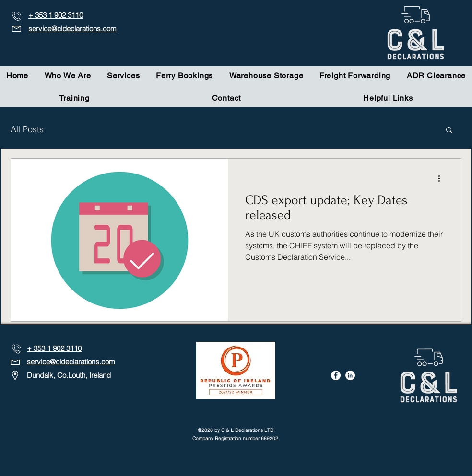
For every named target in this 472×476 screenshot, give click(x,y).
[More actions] (442, 178)
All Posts (27, 129)
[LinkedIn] (350, 375)
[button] (449, 131)
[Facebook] (336, 375)
